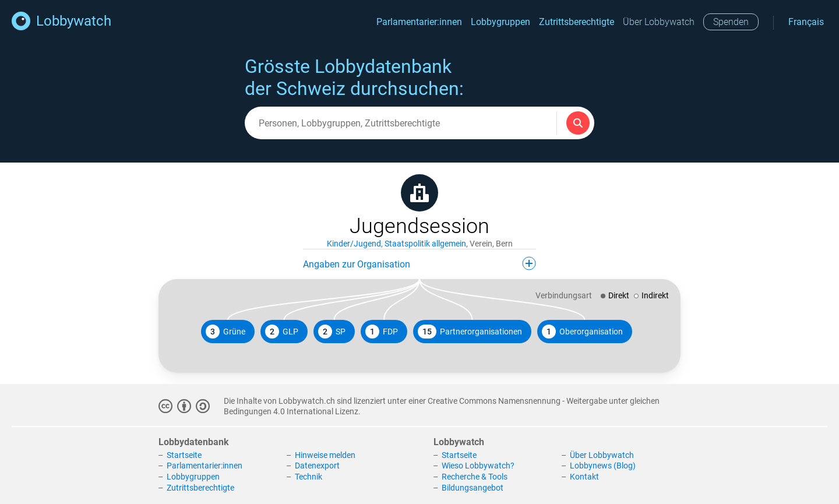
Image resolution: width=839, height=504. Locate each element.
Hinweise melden (325, 455)
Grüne (225, 332)
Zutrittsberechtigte (577, 22)
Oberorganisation (582, 332)
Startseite (184, 455)
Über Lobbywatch (659, 22)
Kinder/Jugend (354, 244)
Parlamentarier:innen (419, 22)
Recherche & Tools (475, 477)
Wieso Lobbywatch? (478, 466)
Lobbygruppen (500, 22)
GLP (282, 332)
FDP (382, 332)
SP (332, 332)
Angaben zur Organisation (419, 263)
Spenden (731, 22)
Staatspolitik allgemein (425, 244)
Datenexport (317, 466)
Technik (309, 477)
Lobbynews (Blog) (603, 466)
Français (806, 22)
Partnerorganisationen (470, 332)
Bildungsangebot (473, 488)
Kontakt (584, 477)
